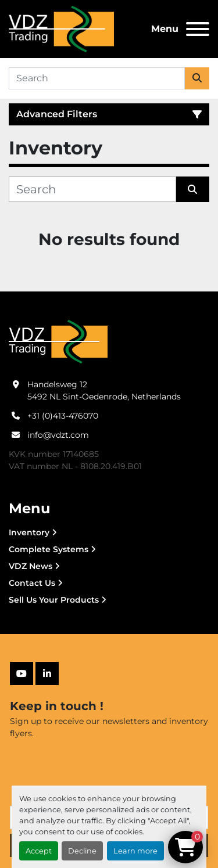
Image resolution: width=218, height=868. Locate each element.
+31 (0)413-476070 (63, 416)
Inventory (29, 532)
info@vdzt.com (58, 435)
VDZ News (31, 566)
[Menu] (198, 29)
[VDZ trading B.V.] (58, 341)
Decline (82, 851)
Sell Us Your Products (54, 600)
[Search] (97, 78)
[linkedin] (47, 673)
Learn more (135, 851)
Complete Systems (49, 549)
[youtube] (22, 673)
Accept (39, 851)
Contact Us (32, 583)
